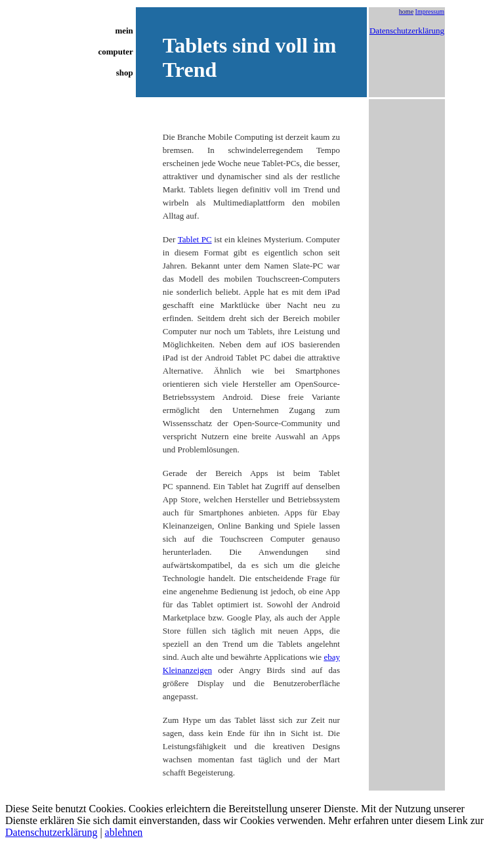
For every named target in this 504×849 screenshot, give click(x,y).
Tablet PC (195, 239)
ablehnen (124, 832)
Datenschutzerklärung (407, 31)
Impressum (430, 11)
